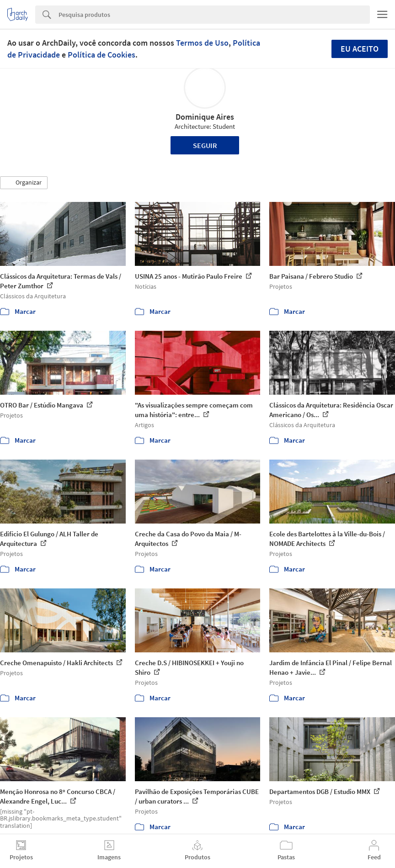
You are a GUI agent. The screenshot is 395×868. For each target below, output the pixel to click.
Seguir (205, 145)
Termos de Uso (202, 43)
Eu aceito (360, 49)
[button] (24, 183)
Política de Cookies (101, 55)
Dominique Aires (205, 117)
